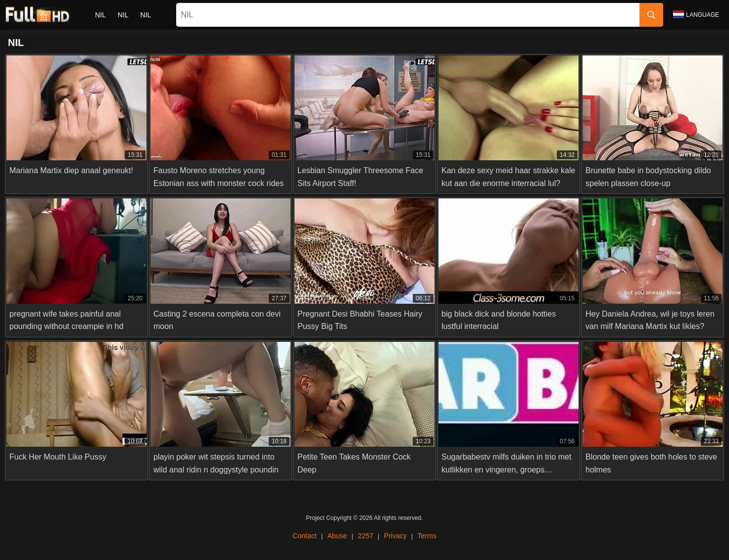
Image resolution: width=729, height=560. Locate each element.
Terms (427, 536)
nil (100, 15)
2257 (365, 536)
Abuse (337, 536)
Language (696, 14)
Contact (305, 536)
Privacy (395, 536)
